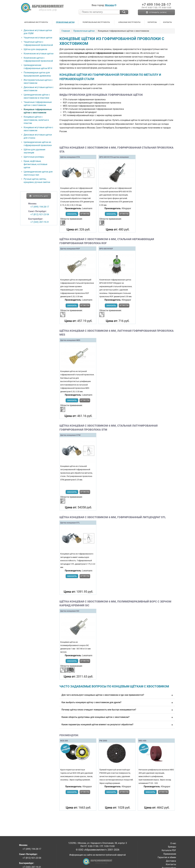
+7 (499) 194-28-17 (40, 207)
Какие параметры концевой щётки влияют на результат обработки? (117, 725)
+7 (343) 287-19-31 (40, 222)
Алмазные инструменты (129, 22)
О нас (173, 843)
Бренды (172, 847)
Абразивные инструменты (36, 22)
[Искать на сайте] (124, 12)
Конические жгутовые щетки (39, 54)
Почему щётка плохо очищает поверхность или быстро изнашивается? (117, 710)
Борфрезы (152, 22)
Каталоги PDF (169, 850)
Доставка (171, 861)
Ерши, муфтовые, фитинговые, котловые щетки (35, 164)
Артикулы (85, 214)
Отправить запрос (156, 13)
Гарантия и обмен (167, 857)
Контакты (167, 22)
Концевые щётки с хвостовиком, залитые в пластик (36, 120)
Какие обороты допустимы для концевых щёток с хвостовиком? (117, 717)
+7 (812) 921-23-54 (40, 214)
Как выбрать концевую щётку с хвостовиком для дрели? (117, 703)
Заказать (72, 214)
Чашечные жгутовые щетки (38, 38)
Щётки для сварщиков (35, 49)
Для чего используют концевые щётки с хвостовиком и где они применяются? (117, 695)
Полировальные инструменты (96, 22)
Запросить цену (39, 196)
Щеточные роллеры (34, 157)
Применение (170, 854)
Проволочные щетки (65, 22)
